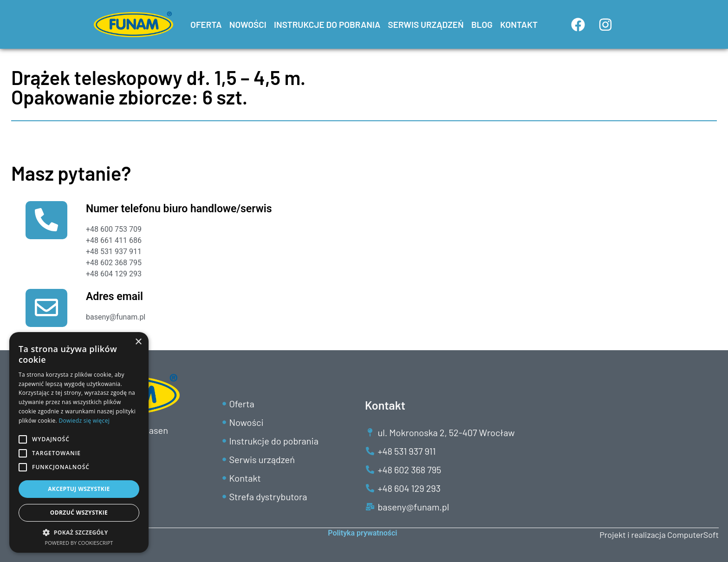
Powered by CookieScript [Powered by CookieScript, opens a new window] (79, 543)
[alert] (79, 442)
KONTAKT (519, 24)
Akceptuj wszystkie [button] (79, 489)
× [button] (138, 342)
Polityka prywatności (362, 533)
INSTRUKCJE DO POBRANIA (327, 24)
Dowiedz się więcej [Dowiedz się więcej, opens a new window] (84, 421)
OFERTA (206, 24)
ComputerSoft (693, 535)
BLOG (482, 24)
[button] (79, 532)
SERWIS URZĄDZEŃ (426, 24)
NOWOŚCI (248, 24)
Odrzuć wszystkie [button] (79, 513)
